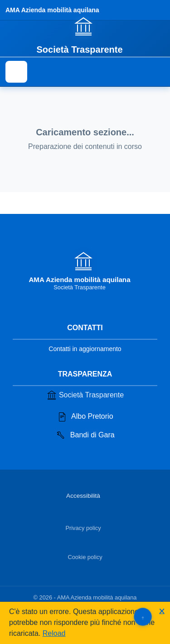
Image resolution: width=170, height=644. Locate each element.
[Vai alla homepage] (85, 35)
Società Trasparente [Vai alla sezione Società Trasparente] (85, 395)
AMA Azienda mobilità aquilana (52, 10)
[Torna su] (143, 617)
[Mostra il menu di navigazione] (16, 72)
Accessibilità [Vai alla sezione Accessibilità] (83, 496)
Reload (54, 633)
